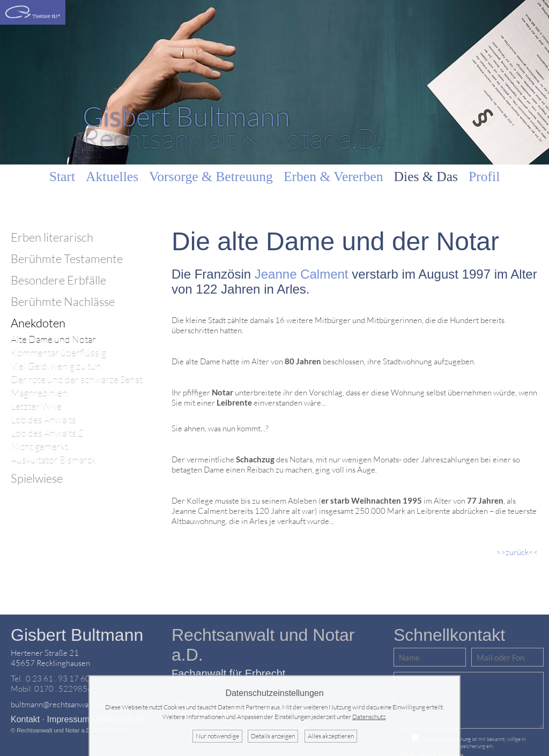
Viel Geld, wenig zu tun (56, 366)
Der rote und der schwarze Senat (77, 380)
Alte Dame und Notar (53, 339)
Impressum (68, 719)
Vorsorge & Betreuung (211, 177)
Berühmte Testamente (67, 259)
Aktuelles (112, 177)
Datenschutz (369, 717)
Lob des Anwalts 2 (47, 433)
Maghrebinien (39, 393)
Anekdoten (38, 323)
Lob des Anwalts (43, 420)
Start (62, 177)
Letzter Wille (36, 406)
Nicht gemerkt (39, 447)
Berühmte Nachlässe (63, 301)
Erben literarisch (52, 237)
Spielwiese (37, 478)
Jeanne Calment (302, 274)
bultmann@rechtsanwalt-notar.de (67, 704)
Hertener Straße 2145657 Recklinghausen (50, 658)
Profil (484, 177)
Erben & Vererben (333, 177)
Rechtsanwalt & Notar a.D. (232, 127)
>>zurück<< (517, 552)
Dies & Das (426, 177)
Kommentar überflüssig (58, 353)
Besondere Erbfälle (58, 280)
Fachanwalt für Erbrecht (228, 673)
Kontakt (25, 719)
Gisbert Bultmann (77, 635)
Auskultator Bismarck (53, 460)
